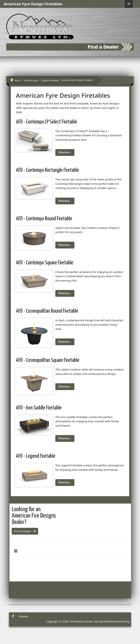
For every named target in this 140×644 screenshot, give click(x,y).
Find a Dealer (25, 531)
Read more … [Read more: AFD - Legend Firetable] (65, 482)
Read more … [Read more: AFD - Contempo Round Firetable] (65, 245)
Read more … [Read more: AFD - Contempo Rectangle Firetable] (65, 201)
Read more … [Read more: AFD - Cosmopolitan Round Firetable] (65, 342)
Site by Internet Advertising (112, 621)
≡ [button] (129, 4)
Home (23, 616)
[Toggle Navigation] (16, 551)
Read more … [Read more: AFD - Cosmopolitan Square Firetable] (65, 387)
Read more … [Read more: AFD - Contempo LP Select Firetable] (65, 152)
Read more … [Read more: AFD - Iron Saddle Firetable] (65, 438)
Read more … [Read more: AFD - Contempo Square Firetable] (65, 293)
